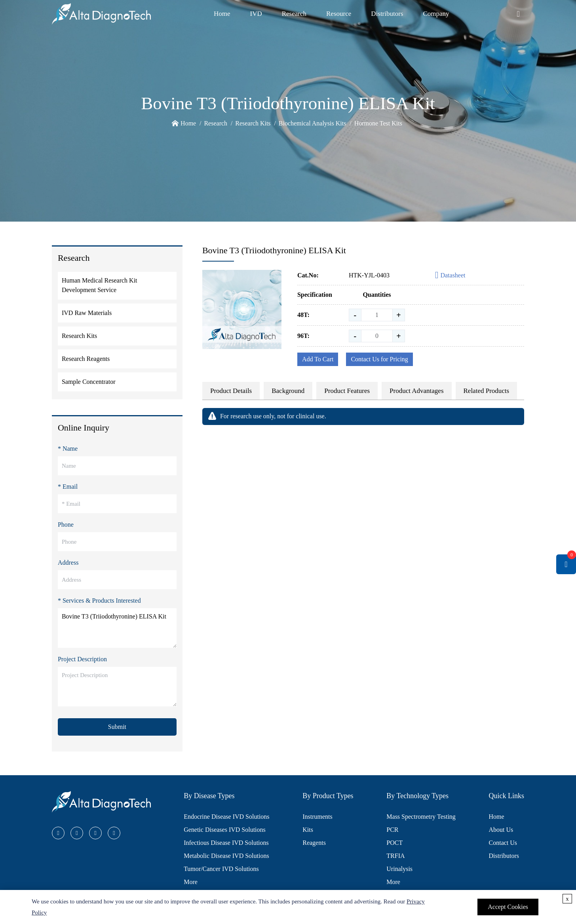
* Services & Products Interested (99, 601)
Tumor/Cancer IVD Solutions (221, 869)
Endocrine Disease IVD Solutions (226, 817)
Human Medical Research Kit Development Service (100, 285)
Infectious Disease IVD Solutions (226, 843)
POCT (394, 843)
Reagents (314, 843)
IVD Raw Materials (87, 313)
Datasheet (450, 276)
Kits (308, 830)
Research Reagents (86, 359)
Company (436, 14)
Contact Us (503, 843)
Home (222, 14)
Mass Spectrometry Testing (421, 817)
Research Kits (253, 123)
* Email (68, 487)
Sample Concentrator (89, 382)
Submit (117, 727)
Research (294, 14)
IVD (256, 14)
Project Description (82, 659)
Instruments (317, 817)
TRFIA (395, 856)
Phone (66, 525)
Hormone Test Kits (378, 123)
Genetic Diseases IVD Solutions (225, 830)
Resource (339, 14)
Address (68, 563)
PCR (392, 830)
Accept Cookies (508, 907)
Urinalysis (399, 869)
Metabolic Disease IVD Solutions (226, 856)
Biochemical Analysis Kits (313, 123)
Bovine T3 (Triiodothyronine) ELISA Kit (117, 628)
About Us (501, 830)
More (191, 882)
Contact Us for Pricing (379, 359)
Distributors (387, 14)
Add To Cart (318, 359)
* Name (68, 449)
